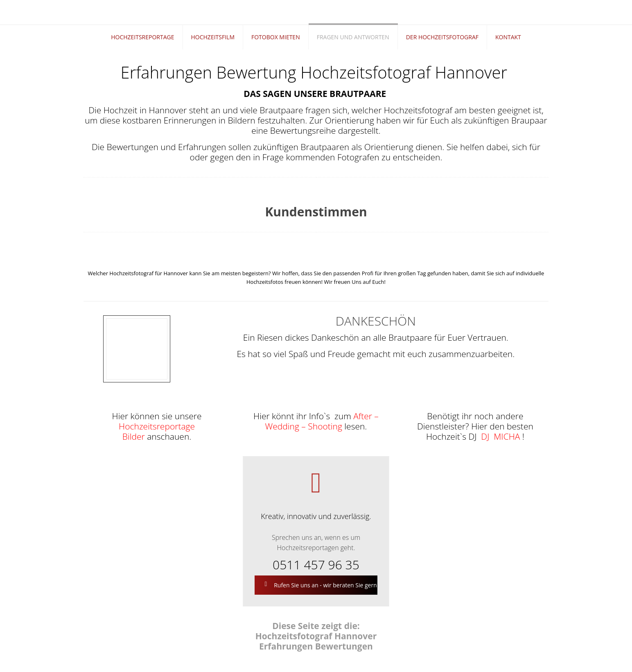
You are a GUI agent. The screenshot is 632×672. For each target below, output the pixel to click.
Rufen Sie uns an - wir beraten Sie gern (320, 585)
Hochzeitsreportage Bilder (157, 431)
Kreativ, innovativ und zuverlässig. (316, 516)
